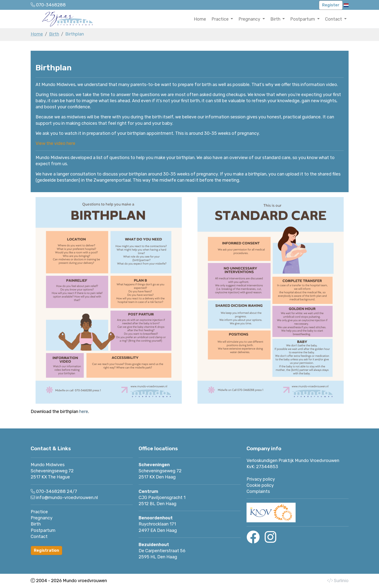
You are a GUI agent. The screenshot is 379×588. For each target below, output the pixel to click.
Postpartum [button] (303, 19)
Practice (39, 512)
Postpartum (43, 530)
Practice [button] (221, 19)
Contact (39, 537)
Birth (54, 34)
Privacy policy (261, 479)
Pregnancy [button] (250, 19)
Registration (46, 550)
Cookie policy (260, 485)
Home (200, 19)
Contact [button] (334, 19)
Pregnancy (42, 518)
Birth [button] (276, 19)
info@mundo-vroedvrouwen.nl (67, 498)
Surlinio (341, 581)
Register (331, 5)
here (84, 412)
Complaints (258, 491)
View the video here (55, 143)
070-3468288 (51, 491)
